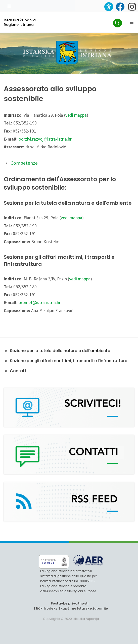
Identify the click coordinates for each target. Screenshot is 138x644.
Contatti (19, 371)
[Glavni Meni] (132, 22)
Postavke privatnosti (70, 603)
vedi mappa (76, 115)
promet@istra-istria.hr (40, 303)
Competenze (24, 163)
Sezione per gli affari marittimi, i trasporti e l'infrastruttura (69, 361)
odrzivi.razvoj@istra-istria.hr (45, 139)
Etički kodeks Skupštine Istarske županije (71, 608)
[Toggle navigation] (9, 6)
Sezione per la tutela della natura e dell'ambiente (60, 351)
